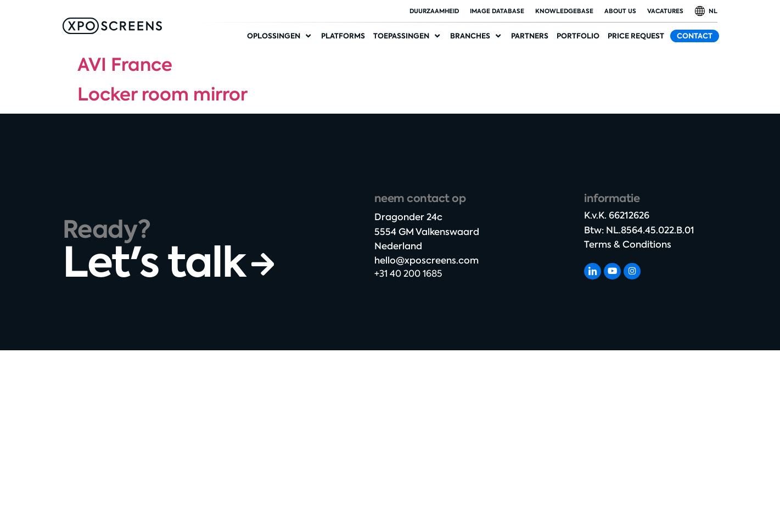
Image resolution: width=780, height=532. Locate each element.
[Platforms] (343, 36)
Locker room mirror (162, 94)
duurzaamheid (434, 11)
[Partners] (530, 36)
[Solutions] (280, 36)
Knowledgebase (564, 11)
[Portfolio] (578, 36)
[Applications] (408, 36)
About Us (620, 11)
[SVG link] (112, 26)
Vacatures (665, 11)
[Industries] (476, 36)
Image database (497, 11)
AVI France (125, 65)
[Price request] (636, 36)
